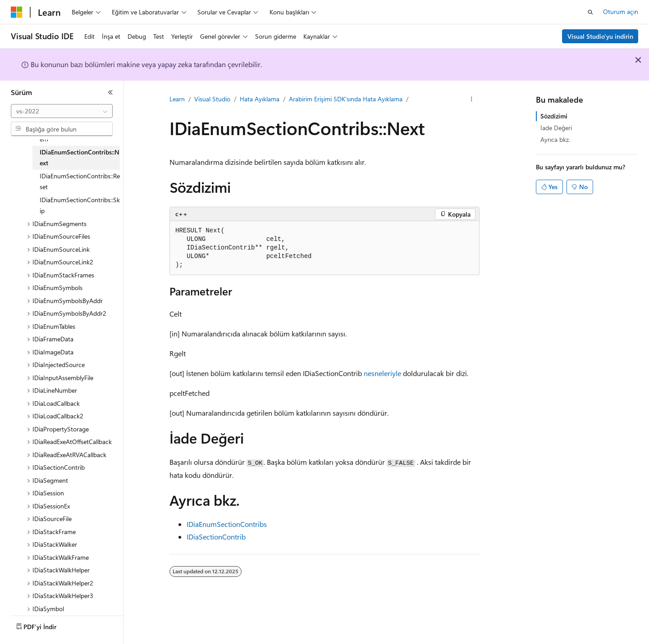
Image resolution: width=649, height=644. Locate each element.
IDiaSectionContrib (216, 537)
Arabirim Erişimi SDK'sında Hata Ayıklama (346, 99)
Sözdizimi (554, 116)
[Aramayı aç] (590, 12)
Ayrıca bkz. (555, 139)
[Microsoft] (17, 12)
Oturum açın (621, 11)
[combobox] (62, 111)
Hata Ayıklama (260, 99)
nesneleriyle (382, 373)
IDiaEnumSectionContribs (227, 524)
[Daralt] (110, 92)
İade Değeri (556, 128)
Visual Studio (212, 99)
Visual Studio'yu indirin (600, 36)
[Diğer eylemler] (472, 100)
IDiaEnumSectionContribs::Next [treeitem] (80, 158)
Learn (177, 99)
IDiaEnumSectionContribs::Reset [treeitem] (80, 181)
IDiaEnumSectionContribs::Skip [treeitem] (80, 205)
